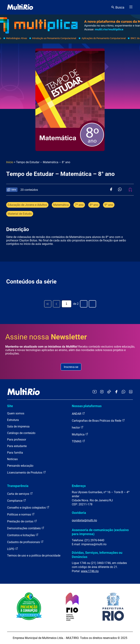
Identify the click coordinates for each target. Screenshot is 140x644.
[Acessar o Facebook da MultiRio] (116, 392)
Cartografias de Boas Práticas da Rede (98, 420)
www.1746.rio (90, 571)
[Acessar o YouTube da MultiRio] (95, 392)
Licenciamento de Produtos (27, 472)
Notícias (12, 459)
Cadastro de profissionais (25, 542)
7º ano (79, 205)
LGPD (13, 549)
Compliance (17, 501)
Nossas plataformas (87, 406)
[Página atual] (67, 304)
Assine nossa (46, 337)
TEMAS (78, 441)
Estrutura (13, 420)
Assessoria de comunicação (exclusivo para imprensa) (100, 532)
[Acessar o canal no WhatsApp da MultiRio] (124, 392)
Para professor (17, 440)
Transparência (18, 486)
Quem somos (16, 413)
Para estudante (17, 446)
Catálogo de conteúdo (21, 433)
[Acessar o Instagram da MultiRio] (102, 392)
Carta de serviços (20, 494)
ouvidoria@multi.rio (84, 520)
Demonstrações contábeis (26, 528)
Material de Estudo (20, 214)
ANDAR (78, 414)
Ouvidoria (79, 513)
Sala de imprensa (18, 426)
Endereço (79, 486)
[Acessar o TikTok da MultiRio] (109, 392)
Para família (15, 453)
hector (78, 427)
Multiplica (80, 434)
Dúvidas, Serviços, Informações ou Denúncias (97, 555)
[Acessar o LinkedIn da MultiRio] (131, 392)
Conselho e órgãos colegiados (28, 507)
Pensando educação (20, 466)
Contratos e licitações (23, 535)
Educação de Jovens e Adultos (27, 205)
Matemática (61, 205)
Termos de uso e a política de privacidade (34, 556)
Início (10, 162)
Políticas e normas (21, 514)
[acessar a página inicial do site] (20, 7)
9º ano (109, 205)
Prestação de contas (22, 521)
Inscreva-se (71, 367)
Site (10, 406)
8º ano (94, 205)
